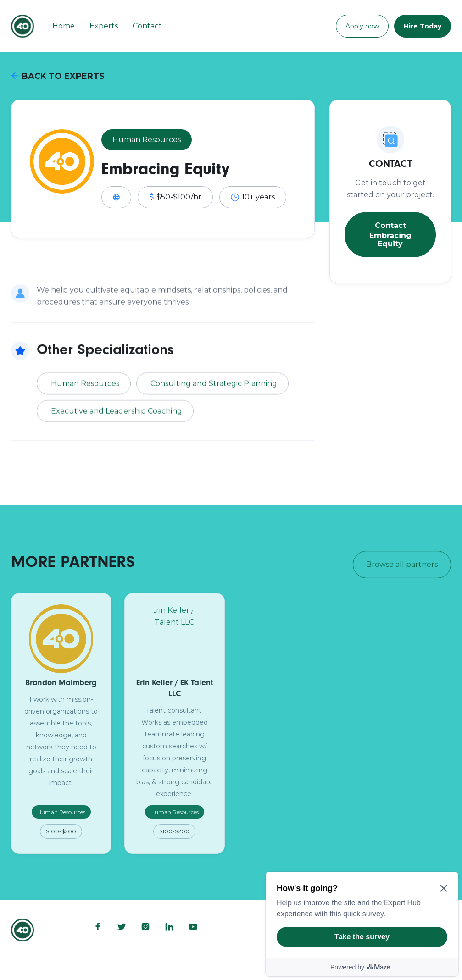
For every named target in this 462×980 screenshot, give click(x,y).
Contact (147, 26)
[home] (22, 26)
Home (64, 26)
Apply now (362, 26)
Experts (104, 26)
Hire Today (423, 26)
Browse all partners (402, 566)
